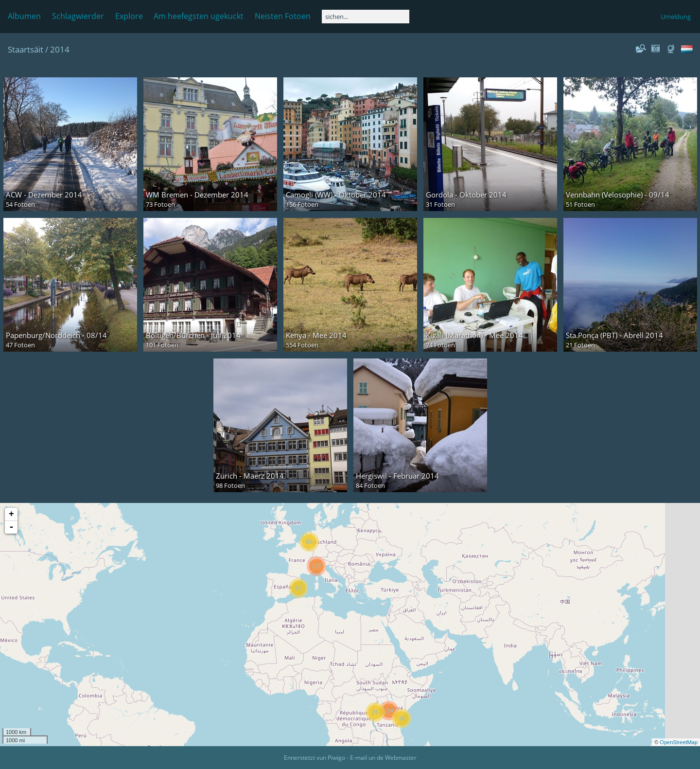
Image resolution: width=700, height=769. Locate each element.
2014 (60, 49)
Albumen (24, 16)
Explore (129, 16)
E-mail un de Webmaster (383, 758)
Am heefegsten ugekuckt (199, 16)
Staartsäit (26, 49)
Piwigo (336, 758)
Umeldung (676, 17)
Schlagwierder (78, 16)
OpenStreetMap (679, 742)
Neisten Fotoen (283, 16)
